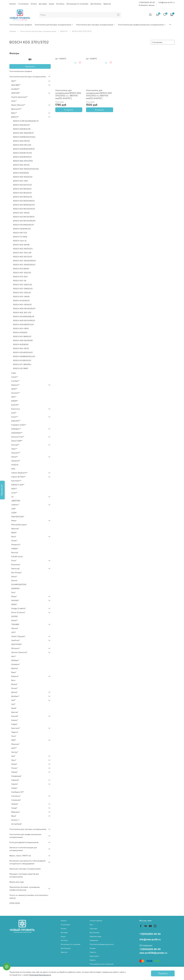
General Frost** (18, 437)
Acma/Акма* (17, 824)
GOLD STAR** (17, 441)
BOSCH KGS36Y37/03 (22, 153)
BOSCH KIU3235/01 (21, 300)
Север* (14, 788)
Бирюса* (15, 676)
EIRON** (15, 401)
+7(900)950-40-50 (147, 2)
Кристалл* (16, 728)
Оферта (93, 960)
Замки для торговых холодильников (25, 869)
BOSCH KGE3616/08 (22, 129)
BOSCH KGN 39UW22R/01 (24, 308)
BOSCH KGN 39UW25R (23, 340)
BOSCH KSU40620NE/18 (24, 316)
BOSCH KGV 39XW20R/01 (24, 265)
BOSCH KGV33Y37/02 (22, 185)
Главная (13, 31)
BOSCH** (64, 31)
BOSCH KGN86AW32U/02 (24, 356)
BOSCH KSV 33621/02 (23, 285)
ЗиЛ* (13, 700)
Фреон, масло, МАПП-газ (20, 856)
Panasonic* (16, 545)
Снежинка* (16, 800)
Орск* (14, 760)
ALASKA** (15, 89)
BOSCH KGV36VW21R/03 (24, 209)
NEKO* (14, 533)
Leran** (14, 493)
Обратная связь (96, 936)
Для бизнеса (96, 4)
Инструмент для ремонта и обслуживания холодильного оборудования (27, 862)
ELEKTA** (15, 405)
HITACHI (15, 465)
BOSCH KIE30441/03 (22, 229)
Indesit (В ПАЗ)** (18, 477)
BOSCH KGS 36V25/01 (23, 257)
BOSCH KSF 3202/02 (22, 273)
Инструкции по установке (77, 4)
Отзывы (93, 948)
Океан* (14, 764)
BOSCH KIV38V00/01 (22, 360)
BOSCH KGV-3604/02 (22, 304)
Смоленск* (16, 796)
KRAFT (14, 489)
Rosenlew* (16, 564)
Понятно (163, 973)
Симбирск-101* (18, 792)
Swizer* (14, 620)
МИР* (14, 740)
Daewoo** (15, 385)
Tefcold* (15, 628)
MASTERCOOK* (18, 517)
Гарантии (107, 4)
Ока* (13, 756)
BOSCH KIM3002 (20, 332)
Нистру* (15, 752)
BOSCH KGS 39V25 (21, 165)
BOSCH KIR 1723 (20, 233)
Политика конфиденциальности (102, 944)
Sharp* (14, 596)
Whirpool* (16, 648)
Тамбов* (15, 804)
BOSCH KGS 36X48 (21, 245)
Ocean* (14, 541)
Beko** (14, 113)
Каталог (13, 4)
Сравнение (94, 940)
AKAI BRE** (16, 85)
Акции (51, 4)
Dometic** (16, 393)
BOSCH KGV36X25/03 (23, 197)
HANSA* (15, 549)
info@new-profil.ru (167, 2)
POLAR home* (17, 556)
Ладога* (15, 732)
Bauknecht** (16, 109)
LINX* (14, 509)
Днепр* (14, 692)
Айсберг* (15, 660)
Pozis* (14, 560)
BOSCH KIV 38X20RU (22, 364)
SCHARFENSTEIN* (19, 584)
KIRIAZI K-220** (18, 485)
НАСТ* (14, 748)
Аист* (14, 656)
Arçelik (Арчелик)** (19, 97)
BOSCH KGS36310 (21, 344)
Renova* (15, 553)
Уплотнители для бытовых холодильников (54, 25)
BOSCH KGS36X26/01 (22, 157)
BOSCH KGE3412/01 (21, 125)
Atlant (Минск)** (18, 105)
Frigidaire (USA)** (19, 425)
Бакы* (14, 672)
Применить (30, 66)
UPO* (13, 632)
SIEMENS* (15, 588)
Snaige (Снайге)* (19, 608)
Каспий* (15, 716)
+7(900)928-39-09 (150, 949)
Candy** (15, 377)
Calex (14, 373)
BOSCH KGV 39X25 (21, 213)
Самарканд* (16, 776)
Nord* (14, 537)
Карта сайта (94, 956)
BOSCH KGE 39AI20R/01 (23, 133)
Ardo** (14, 101)
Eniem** (15, 417)
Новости (93, 952)
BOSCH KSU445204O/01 (24, 225)
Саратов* (15, 780)
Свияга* (15, 784)
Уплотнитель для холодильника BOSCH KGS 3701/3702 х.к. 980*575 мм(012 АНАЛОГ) (68, 94)
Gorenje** (15, 445)
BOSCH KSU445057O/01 (23, 324)
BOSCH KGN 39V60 (21, 141)
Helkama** (16, 461)
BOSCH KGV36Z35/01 (22, 189)
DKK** (14, 397)
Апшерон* (16, 664)
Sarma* (14, 580)
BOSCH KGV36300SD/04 (24, 205)
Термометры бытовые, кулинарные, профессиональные (25, 888)
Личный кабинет (96, 921)
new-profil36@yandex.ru (153, 953)
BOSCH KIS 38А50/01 (22, 336)
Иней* (14, 708)
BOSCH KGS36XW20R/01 (24, 149)
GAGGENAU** (17, 433)
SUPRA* (15, 616)
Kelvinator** (16, 481)
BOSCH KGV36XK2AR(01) (24, 201)
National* (15, 529)
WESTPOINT (16, 644)
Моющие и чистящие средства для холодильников (24, 875)
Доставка (43, 4)
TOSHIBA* (15, 624)
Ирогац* (15, 712)
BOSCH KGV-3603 (21, 328)
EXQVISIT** (16, 421)
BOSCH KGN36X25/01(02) (24, 137)
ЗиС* (13, 704)
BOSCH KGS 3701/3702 (23, 161)
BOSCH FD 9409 (20, 237)
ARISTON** (16, 93)
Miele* (14, 521)
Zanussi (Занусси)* (19, 652)
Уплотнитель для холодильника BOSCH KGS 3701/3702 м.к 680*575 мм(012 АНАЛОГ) (99, 94)
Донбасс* (15, 696)
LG (12, 497)
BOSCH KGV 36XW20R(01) (25, 261)
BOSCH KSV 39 (20, 281)
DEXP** (14, 389)
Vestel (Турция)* (18, 636)
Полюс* (14, 768)
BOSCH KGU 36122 (21, 348)
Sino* (13, 592)
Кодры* (14, 724)
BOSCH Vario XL (20, 241)
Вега (13, 680)
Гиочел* (14, 688)
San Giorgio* (16, 572)
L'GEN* (14, 513)
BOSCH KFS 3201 (20, 277)
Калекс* (15, 720)
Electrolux (16, 409)
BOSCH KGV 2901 (21, 181)
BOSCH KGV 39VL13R (22, 253)
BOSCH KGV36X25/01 (22, 193)
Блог (91, 925)
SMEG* (14, 604)
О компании (23, 4)
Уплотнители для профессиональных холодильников (142, 25)
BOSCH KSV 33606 (21, 297)
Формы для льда (16, 882)
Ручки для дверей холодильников (24, 842)
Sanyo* (14, 576)
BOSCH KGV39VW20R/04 (24, 221)
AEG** (14, 81)
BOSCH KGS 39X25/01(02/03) (26, 169)
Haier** (14, 449)
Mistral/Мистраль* (19, 525)
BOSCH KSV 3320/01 (22, 293)
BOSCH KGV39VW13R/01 (24, 217)
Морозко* (15, 744)
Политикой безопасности (40, 975)
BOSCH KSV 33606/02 (23, 289)
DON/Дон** (16, 429)
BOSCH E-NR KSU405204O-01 (26, 121)
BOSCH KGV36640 (21, 269)
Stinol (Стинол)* (18, 612)
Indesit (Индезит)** (19, 473)
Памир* (14, 772)
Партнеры (93, 929)
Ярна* (14, 816)
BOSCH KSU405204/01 (23, 352)
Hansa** (15, 457)
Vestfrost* (16, 640)
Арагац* (15, 668)
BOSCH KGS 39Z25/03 (23, 177)
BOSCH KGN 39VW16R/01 (24, 320)
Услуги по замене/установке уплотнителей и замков (29, 897)
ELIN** (14, 413)
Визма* (14, 684)
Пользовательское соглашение (102, 964)
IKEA (13, 469)
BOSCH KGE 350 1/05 (22, 312)
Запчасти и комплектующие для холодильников (23, 849)
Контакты (60, 4)
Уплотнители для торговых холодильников (96, 25)
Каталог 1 (15, 820)
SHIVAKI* (15, 600)
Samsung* (16, 568)
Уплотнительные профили (21, 25)
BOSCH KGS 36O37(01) (23, 249)
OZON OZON (15, 903)
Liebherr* (15, 505)
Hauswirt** (16, 453)
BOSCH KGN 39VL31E (22, 145)
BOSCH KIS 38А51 (21, 368)
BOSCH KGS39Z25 (21, 173)
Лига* (14, 736)
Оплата (34, 4)
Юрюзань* (16, 812)
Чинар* (14, 808)
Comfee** (15, 381)
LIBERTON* (16, 501)
